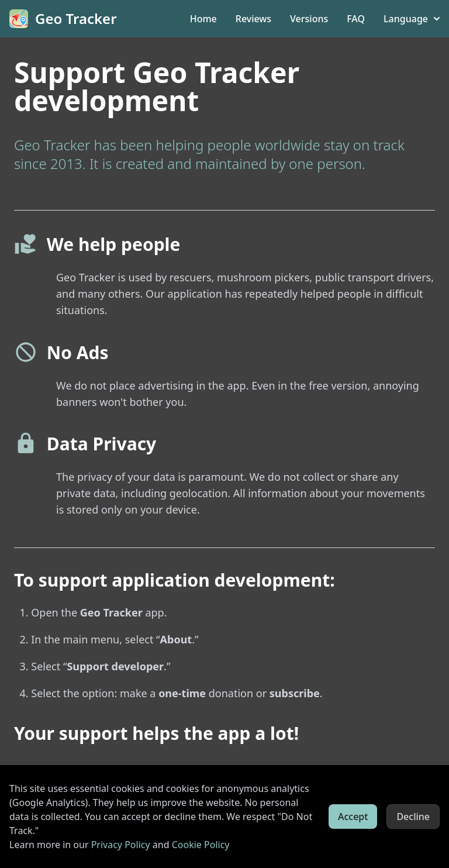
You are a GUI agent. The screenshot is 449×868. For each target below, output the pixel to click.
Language (412, 19)
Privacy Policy (121, 845)
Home (203, 19)
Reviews (253, 19)
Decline (413, 817)
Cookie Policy (201, 845)
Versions (309, 19)
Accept (353, 817)
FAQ (356, 19)
